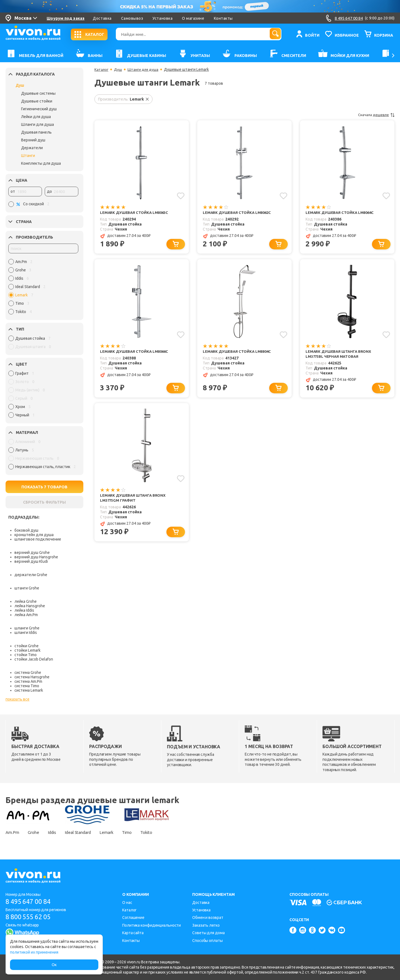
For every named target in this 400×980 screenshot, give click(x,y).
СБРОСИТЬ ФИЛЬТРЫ (44, 502)
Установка (162, 18)
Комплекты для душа (41, 163)
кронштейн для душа (34, 535)
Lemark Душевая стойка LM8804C (238, 352)
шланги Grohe (27, 628)
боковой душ (26, 530)
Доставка (102, 18)
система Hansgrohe (32, 677)
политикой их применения (34, 952)
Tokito (163, 832)
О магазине (193, 18)
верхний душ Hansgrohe (36, 557)
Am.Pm (13, 832)
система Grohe (28, 672)
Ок (54, 965)
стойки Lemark (27, 650)
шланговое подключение (38, 539)
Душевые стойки (37, 101)
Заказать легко (206, 925)
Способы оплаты (207, 941)
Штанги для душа (145, 69)
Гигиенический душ (39, 109)
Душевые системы (38, 93)
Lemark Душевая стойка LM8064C (341, 212)
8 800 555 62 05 (30, 917)
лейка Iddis (24, 610)
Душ (20, 85)
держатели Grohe (31, 575)
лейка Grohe (26, 601)
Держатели (32, 148)
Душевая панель (36, 132)
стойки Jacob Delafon (34, 659)
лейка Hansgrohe (30, 606)
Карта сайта (133, 933)
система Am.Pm (28, 681)
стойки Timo (26, 655)
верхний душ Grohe (32, 552)
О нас (127, 902)
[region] (43, 288)
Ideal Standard (86, 832)
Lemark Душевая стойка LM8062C (238, 212)
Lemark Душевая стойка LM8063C (136, 212)
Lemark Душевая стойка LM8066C (136, 352)
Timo (141, 832)
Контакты (223, 18)
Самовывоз (132, 18)
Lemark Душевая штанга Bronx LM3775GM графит (134, 500)
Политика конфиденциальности (152, 925)
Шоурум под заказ (66, 18)
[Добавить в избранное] (180, 196)
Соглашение (133, 917)
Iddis (57, 832)
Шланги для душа (37, 124)
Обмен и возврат (208, 917)
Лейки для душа (36, 117)
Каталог (102, 69)
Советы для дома (208, 933)
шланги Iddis (26, 632)
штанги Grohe (27, 588)
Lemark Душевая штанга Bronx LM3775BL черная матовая (340, 355)
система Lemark (29, 690)
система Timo (27, 686)
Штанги (28, 156)
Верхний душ (33, 140)
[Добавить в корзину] (177, 245)
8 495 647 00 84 (30, 902)
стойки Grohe (27, 646)
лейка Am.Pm (26, 615)
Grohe (36, 832)
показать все (17, 699)
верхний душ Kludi (31, 561)
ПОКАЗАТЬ (45, 487)
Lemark (118, 832)
